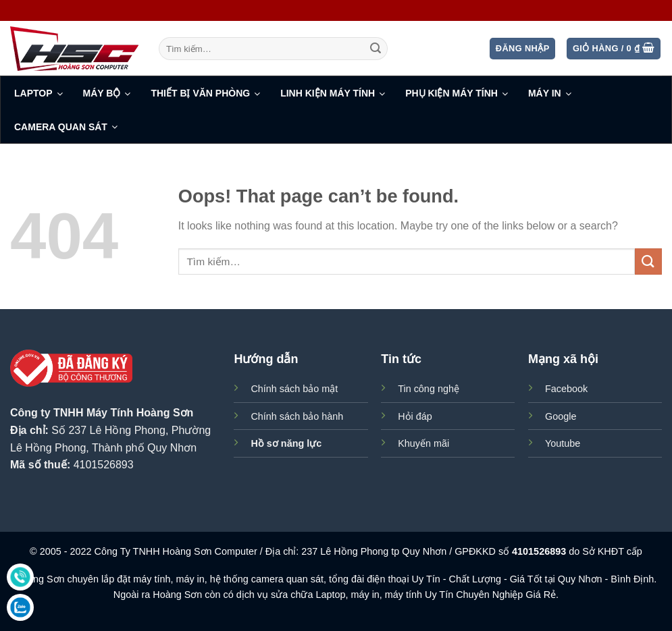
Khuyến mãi (423, 443)
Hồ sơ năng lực (286, 443)
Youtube (563, 443)
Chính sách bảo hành (297, 416)
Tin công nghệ (429, 389)
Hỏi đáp (415, 416)
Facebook (566, 389)
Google (561, 416)
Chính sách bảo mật (294, 389)
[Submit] (376, 49)
